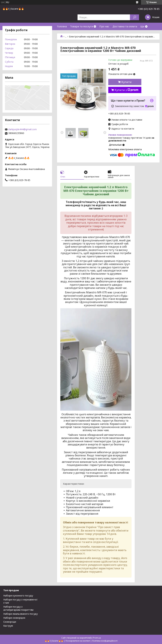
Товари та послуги (81, 26)
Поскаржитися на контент (78, 641)
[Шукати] (134, 17)
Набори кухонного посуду (18, 596)
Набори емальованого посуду (20, 614)
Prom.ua (97, 638)
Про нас (104, 26)
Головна (62, 26)
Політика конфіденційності (105, 641)
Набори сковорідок (14, 618)
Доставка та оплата (125, 26)
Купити (126, 82)
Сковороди (10, 622)
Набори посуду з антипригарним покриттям (18, 608)
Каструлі (8, 626)
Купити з (126, 90)
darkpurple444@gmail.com (22, 129)
